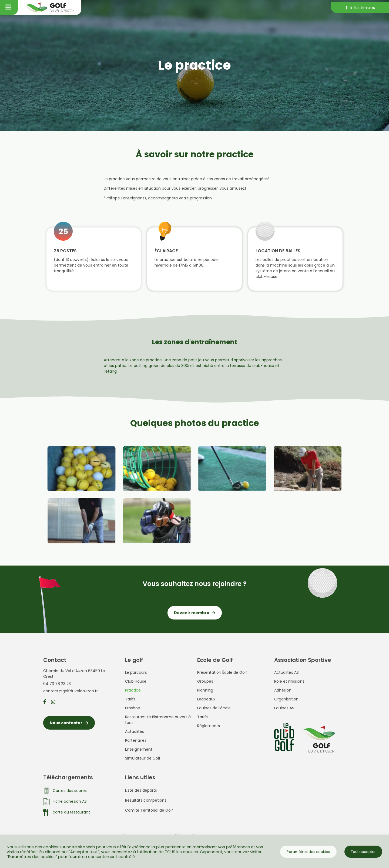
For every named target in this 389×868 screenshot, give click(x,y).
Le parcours (136, 672)
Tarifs (130, 699)
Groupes (205, 681)
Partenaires (136, 740)
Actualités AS (286, 672)
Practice (133, 690)
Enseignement (139, 749)
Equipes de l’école (214, 708)
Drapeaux (206, 699)
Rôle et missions (289, 681)
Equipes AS (284, 708)
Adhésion (283, 690)
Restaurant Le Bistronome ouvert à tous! (158, 720)
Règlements (209, 726)
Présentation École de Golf (222, 672)
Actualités (135, 731)
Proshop (133, 708)
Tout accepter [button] (363, 852)
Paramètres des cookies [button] (308, 852)
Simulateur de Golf (143, 758)
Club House (136, 681)
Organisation (286, 699)
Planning (205, 690)
